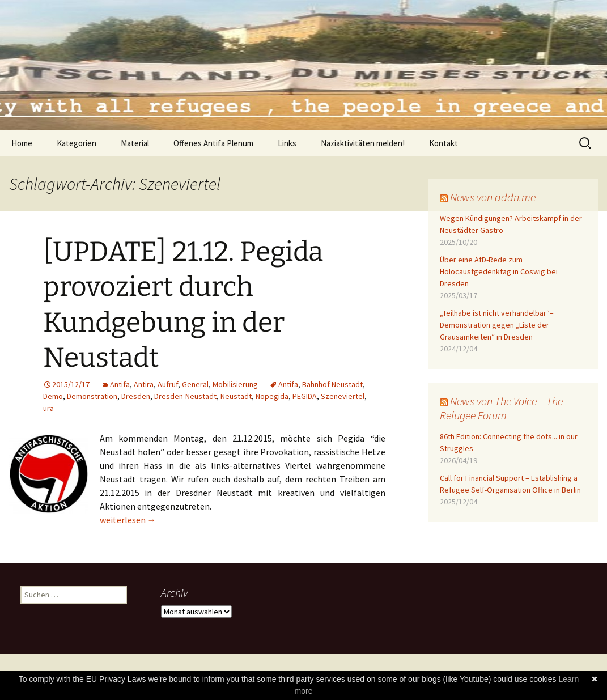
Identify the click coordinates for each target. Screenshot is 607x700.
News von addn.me (493, 197)
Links (287, 143)
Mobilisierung (235, 384)
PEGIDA (305, 396)
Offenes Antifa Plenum (213, 143)
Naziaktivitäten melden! (363, 143)
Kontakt (443, 143)
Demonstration (92, 396)
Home (22, 143)
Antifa (120, 384)
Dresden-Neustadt (185, 396)
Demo (53, 396)
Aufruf (168, 384)
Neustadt (236, 396)
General (195, 384)
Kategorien (77, 143)
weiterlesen (128, 520)
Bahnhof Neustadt (332, 384)
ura (48, 408)
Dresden (136, 396)
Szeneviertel (343, 396)
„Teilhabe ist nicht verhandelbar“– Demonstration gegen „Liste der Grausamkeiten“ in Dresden (497, 325)
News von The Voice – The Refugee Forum (501, 408)
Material (135, 143)
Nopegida (272, 396)
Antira (144, 384)
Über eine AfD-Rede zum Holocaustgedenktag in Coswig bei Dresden (499, 271)
